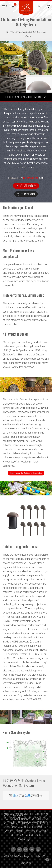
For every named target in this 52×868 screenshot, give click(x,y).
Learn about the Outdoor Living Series (26, 473)
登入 (16, 796)
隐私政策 (26, 863)
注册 (28, 796)
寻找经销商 (26, 194)
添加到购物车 (26, 186)
